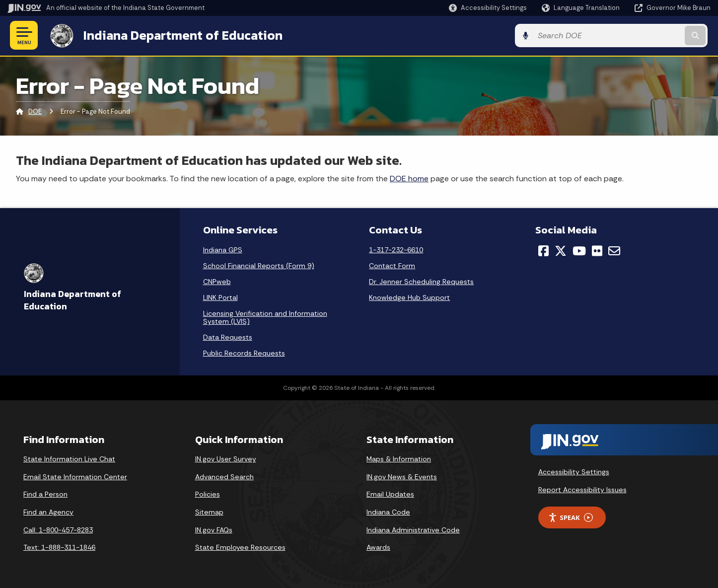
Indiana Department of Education (180, 35)
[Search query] (629, 36)
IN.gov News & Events (402, 476)
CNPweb (217, 282)
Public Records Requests (244, 353)
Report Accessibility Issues (582, 489)
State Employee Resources (240, 547)
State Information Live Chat (69, 459)
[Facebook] (543, 251)
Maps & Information (399, 459)
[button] (488, 8)
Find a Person (45, 494)
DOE (35, 111)
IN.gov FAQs (214, 529)
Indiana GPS (223, 250)
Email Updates (390, 494)
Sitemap (209, 512)
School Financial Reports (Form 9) (259, 266)
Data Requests (228, 337)
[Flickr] (597, 251)
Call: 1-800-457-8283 (58, 529)
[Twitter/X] (561, 251)
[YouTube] (579, 251)
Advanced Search (224, 476)
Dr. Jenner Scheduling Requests (421, 282)
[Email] (614, 251)
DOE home (409, 178)
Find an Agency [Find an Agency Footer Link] (48, 512)
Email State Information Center (75, 476)
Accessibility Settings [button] (574, 471)
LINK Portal (220, 297)
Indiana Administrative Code (413, 529)
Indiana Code (388, 512)
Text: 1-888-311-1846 (59, 547)
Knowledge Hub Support (409, 297)
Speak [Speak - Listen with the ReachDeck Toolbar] (571, 517)
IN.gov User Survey (226, 459)
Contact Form (392, 266)
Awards (378, 547)
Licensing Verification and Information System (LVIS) (265, 317)
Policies (208, 494)
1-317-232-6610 (396, 250)
